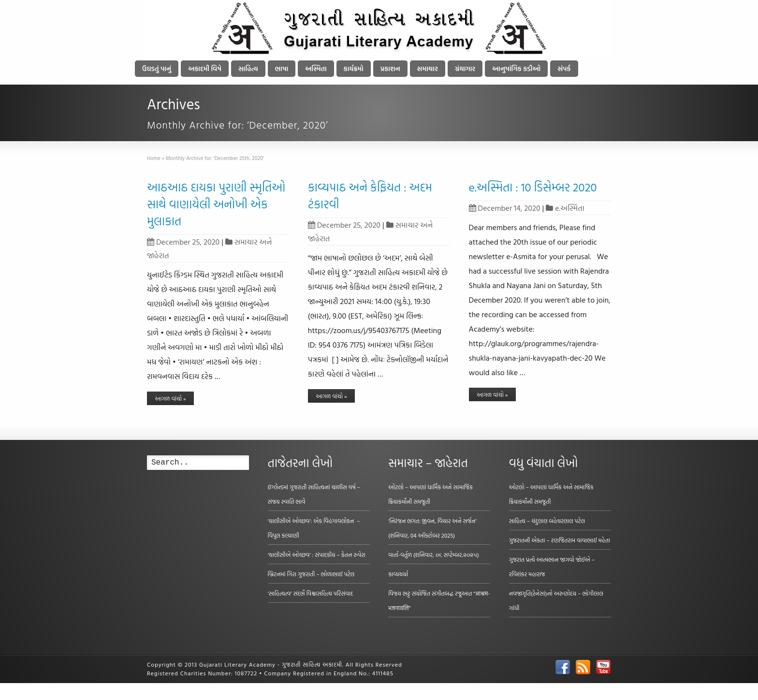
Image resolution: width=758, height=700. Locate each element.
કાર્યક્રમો (354, 68)
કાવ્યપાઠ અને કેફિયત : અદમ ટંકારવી (370, 196)
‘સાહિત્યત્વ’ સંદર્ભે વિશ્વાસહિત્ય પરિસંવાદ (311, 593)
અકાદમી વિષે (205, 68)
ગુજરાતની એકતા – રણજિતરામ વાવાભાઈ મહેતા (560, 540)
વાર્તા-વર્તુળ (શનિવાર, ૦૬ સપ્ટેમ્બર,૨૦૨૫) (434, 554)
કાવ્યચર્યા (398, 574)
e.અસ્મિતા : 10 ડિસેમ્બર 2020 (533, 187)
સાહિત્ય (248, 68)
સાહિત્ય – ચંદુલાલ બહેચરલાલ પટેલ (547, 521)
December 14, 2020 (505, 208)
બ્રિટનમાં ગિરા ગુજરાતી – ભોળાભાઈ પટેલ (311, 574)
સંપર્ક (564, 68)
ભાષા (282, 68)
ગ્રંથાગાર (465, 68)
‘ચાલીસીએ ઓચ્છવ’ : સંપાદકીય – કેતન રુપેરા (317, 554)
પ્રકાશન (390, 68)
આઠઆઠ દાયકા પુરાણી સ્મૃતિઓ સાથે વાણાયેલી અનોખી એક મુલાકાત (216, 204)
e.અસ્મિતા (570, 208)
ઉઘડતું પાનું (157, 68)
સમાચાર (428, 68)
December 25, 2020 (183, 242)
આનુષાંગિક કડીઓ (516, 68)
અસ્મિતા (316, 68)
